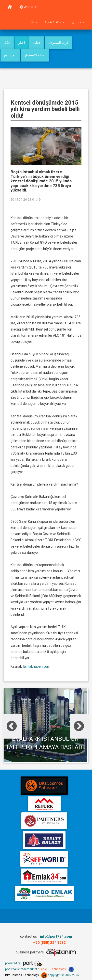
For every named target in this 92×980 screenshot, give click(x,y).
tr (34, 22)
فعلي (37, 43)
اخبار (22, 43)
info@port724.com (56, 936)
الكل (7, 43)
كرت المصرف (58, 43)
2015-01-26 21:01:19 (26, 199)
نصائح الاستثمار (35, 55)
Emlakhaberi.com (37, 666)
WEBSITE (28, 7)
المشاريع (10, 55)
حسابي (78, 22)
